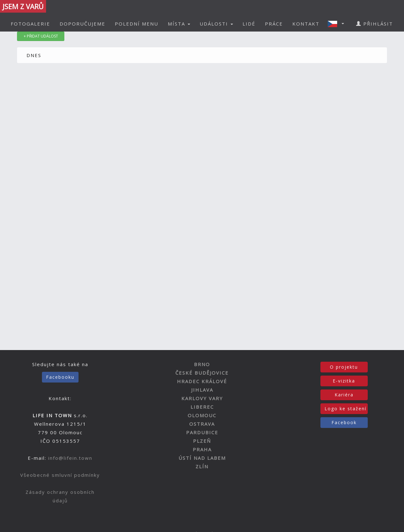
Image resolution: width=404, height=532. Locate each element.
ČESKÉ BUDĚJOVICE (202, 373)
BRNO (202, 364)
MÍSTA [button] (179, 24)
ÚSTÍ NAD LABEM (202, 458)
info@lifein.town (70, 458)
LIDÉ (249, 24)
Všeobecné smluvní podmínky (60, 475)
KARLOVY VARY (202, 398)
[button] (338, 24)
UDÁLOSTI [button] (216, 24)
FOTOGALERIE (30, 24)
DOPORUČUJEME (82, 24)
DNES (34, 55)
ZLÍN (202, 466)
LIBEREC (202, 407)
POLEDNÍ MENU (137, 24)
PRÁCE (274, 24)
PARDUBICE (202, 432)
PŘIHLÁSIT (375, 24)
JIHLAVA (202, 390)
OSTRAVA (202, 424)
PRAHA (202, 449)
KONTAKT (306, 24)
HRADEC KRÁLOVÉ (202, 381)
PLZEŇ (202, 441)
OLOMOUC (202, 415)
